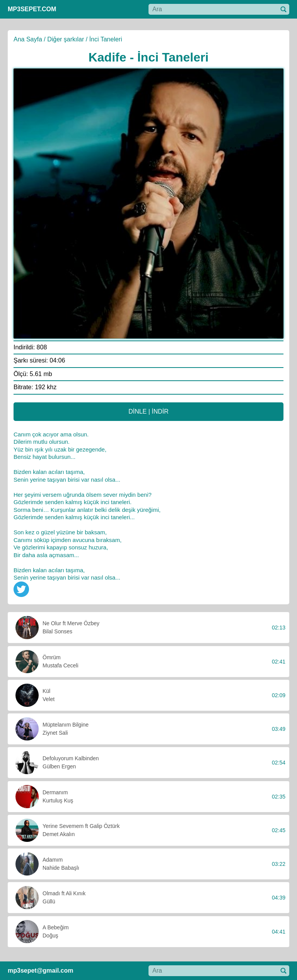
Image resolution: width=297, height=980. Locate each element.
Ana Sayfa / (30, 39)
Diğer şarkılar (66, 39)
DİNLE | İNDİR (148, 411)
